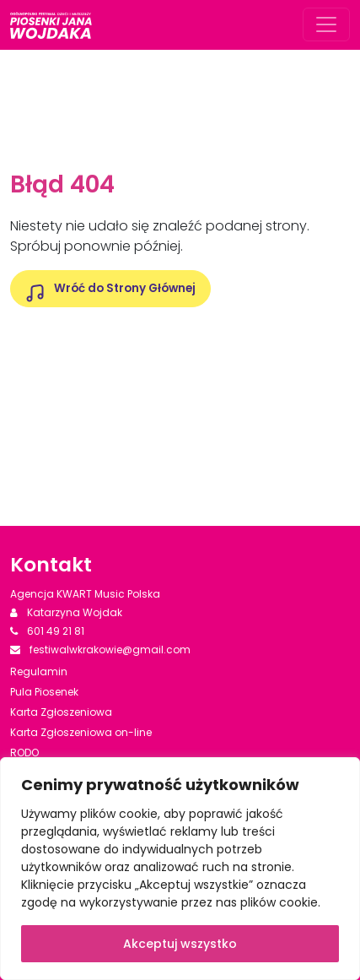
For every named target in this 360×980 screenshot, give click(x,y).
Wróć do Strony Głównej (125, 288)
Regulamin (39, 671)
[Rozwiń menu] (326, 24)
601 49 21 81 (47, 631)
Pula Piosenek (44, 692)
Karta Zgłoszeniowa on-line (81, 732)
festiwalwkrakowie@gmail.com (100, 650)
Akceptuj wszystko (180, 944)
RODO (24, 753)
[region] (180, 869)
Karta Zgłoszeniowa (61, 712)
